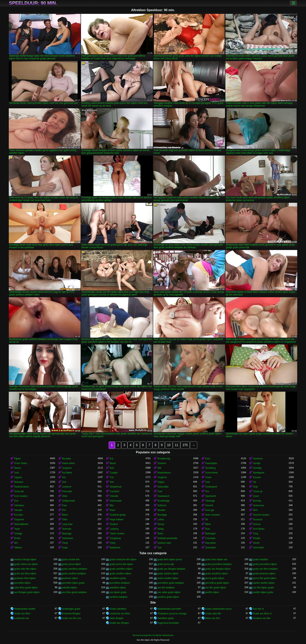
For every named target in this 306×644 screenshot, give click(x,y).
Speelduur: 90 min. (33, 3)
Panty (65, 543)
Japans (18, 477)
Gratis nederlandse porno (218, 609)
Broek (17, 538)
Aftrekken (19, 505)
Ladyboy (114, 529)
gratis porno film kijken (121, 564)
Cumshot (114, 491)
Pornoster (67, 491)
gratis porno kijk (166, 564)
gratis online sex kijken (26, 564)
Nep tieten (211, 543)
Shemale (67, 529)
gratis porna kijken (72, 564)
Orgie (65, 548)
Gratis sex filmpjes (119, 623)
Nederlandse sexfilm (25, 609)
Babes (18, 468)
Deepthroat (115, 487)
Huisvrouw (258, 505)
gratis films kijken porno (170, 559)
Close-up (258, 491)
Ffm (64, 510)
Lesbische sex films (120, 614)
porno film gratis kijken (265, 578)
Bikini (208, 524)
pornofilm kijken (22, 583)
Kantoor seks (164, 543)
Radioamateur (22, 487)
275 (185, 445)
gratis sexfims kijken (168, 574)
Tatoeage (210, 501)
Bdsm (65, 515)
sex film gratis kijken (216, 588)
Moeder (161, 510)
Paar (64, 505)
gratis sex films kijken (25, 574)
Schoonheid (211, 473)
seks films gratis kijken (26, 588)
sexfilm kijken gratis (263, 592)
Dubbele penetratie (167, 538)
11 (177, 445)
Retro (160, 534)
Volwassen (68, 538)
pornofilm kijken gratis (73, 583)
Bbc (112, 505)
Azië (16, 473)
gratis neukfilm (260, 559)
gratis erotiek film (71, 559)
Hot (64, 477)
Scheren (162, 463)
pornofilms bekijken (120, 583)
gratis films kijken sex (216, 559)
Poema (257, 524)
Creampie (210, 538)
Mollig (161, 529)
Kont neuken (21, 496)
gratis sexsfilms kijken (217, 574)
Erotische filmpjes (71, 614)
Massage (67, 534)
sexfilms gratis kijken (168, 597)
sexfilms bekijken (119, 597)
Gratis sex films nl (262, 614)
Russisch (258, 519)
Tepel (17, 529)
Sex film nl (258, 609)
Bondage (162, 515)
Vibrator (18, 510)
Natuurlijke (163, 487)
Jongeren (67, 468)
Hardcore (258, 459)
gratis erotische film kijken (123, 559)
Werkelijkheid (21, 524)
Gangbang (115, 538)
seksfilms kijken (118, 588)
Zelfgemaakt (68, 501)
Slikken (18, 548)
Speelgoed (258, 473)
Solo (208, 482)
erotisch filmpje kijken (25, 559)
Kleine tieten (68, 463)
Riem (112, 510)
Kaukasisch (163, 496)
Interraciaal (115, 501)
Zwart (256, 496)
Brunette (66, 459)
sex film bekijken (166, 588)
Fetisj (113, 543)
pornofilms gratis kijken (217, 583)
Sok (160, 548)
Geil (64, 482)
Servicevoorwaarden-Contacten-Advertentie (153, 635)
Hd (254, 482)
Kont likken (259, 529)
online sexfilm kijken (168, 578)
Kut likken (67, 473)
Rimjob (257, 538)
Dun (16, 501)
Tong (255, 534)
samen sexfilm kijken (264, 583)
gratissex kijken (70, 578)
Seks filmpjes (117, 618)
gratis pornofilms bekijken (218, 564)
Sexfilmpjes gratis (71, 609)
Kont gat (210, 510)
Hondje (257, 463)
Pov (207, 491)
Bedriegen (211, 534)
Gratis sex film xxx (72, 618)
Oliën (65, 519)
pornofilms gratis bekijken (171, 583)
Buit (112, 468)
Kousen (257, 477)
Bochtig (257, 501)
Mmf (255, 510)
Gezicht (209, 505)
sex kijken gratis (118, 592)
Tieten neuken (117, 534)
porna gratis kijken (215, 578)
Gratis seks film (213, 614)
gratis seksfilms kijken (121, 569)
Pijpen (17, 459)
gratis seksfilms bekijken (75, 569)
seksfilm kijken (70, 588)
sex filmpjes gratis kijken (27, 592)
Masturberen (164, 473)
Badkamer (115, 548)
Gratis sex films (22, 614)
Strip (255, 487)
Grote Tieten (21, 463)
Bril (16, 543)
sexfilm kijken (212, 592)
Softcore (162, 505)
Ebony (161, 524)
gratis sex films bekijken (265, 569)
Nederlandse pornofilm (169, 609)
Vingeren (162, 477)
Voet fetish (258, 548)
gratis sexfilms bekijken (74, 574)
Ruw (208, 529)
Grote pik (19, 491)
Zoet (160, 491)
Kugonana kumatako (168, 623)
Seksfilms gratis (166, 618)
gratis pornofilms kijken (265, 564)
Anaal (208, 477)
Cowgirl (114, 473)
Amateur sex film (262, 618)
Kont (208, 459)
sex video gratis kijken (169, 592)
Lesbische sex (22, 618)
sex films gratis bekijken (74, 592)
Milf (159, 468)
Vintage (18, 534)
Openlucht (211, 496)
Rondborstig (164, 459)
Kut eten (19, 515)
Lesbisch (67, 487)
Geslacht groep (118, 515)
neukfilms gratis (118, 578)
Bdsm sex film (213, 618)
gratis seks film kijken (25, 569)
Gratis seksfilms (118, 609)
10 (169, 445)
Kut (111, 459)
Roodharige (164, 501)
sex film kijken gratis (263, 588)
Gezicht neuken (261, 515)
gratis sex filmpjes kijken (218, 569)
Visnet (256, 543)
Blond (113, 463)
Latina (161, 519)
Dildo (65, 496)
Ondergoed (211, 487)
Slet (112, 482)
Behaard (19, 482)
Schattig (257, 468)
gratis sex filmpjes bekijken (171, 569)
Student (114, 524)
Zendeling (210, 468)
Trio (112, 477)
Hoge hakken (117, 519)
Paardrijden (211, 463)
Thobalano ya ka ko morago (172, 614)
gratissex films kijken (25, 578)
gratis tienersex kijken (264, 574)
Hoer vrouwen (213, 515)
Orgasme (19, 519)
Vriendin (114, 496)
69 (207, 519)
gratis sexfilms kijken (120, 574)
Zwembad (210, 548)
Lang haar (67, 524)
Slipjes (161, 482)
